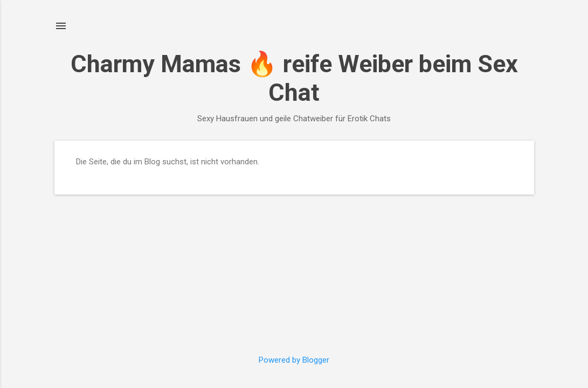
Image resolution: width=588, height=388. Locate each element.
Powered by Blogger (294, 360)
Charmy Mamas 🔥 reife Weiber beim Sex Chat (294, 78)
